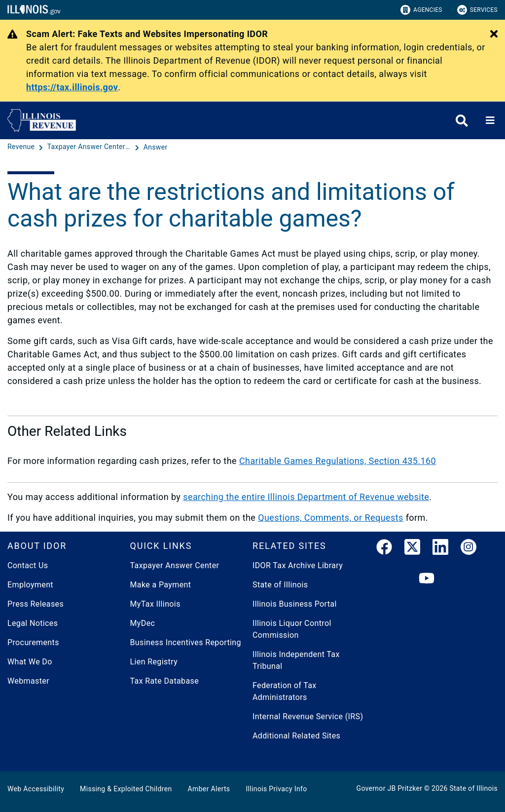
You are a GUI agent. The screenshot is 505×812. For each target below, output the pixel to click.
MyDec (143, 623)
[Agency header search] (462, 121)
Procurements (33, 642)
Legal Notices (33, 623)
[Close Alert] (494, 35)
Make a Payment (161, 585)
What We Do (30, 662)
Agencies (421, 10)
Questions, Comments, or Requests (331, 518)
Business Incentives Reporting (186, 642)
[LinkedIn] (440, 549)
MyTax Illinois (155, 604)
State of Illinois (280, 585)
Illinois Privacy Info (276, 789)
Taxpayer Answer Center (175, 565)
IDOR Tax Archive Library (298, 565)
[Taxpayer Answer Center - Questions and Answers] (90, 147)
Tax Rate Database (165, 681)
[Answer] (156, 147)
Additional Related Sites (296, 736)
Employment (30, 585)
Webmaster (28, 681)
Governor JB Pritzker (390, 788)
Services (477, 10)
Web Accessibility (36, 789)
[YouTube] (427, 579)
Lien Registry (154, 662)
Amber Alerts (209, 789)
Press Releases (36, 604)
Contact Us (28, 565)
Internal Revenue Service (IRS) (308, 716)
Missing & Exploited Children (126, 789)
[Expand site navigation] (490, 120)
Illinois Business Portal (295, 604)
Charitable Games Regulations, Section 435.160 (338, 461)
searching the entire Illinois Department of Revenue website (306, 497)
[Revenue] (22, 147)
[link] (384, 549)
